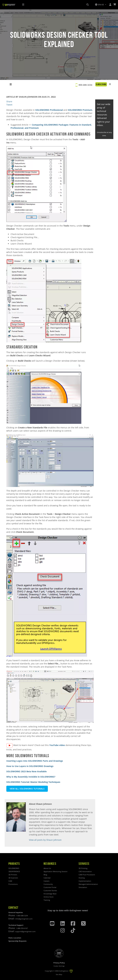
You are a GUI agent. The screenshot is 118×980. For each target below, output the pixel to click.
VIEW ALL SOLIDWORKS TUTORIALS (27, 789)
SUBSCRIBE (101, 84)
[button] (101, 5)
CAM (10, 881)
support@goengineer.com (25, 931)
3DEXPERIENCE (14, 871)
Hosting (82, 878)
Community (48, 884)
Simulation (83, 887)
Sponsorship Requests (17, 941)
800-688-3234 (85, 85)
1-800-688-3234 (22, 916)
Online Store (49, 897)
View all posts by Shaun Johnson (45, 840)
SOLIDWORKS (14, 868)
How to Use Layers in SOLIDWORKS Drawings (30, 766)
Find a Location (15, 938)
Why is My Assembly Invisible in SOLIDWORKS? (31, 777)
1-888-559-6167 (22, 928)
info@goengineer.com (24, 919)
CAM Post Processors (87, 875)
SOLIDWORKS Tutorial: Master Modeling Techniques (33, 782)
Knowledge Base (50, 894)
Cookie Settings (59, 966)
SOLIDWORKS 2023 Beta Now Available (26, 771)
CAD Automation (85, 871)
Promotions (13, 884)
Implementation (85, 881)
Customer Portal (50, 887)
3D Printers (13, 875)
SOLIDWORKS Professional (49, 110)
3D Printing (83, 868)
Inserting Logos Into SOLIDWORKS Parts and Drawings (35, 761)
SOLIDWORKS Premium (80, 110)
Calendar (47, 878)
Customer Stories (50, 890)
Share (9, 101)
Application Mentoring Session (56, 871)
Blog (45, 875)
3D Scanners (13, 878)
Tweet (9, 105)
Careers (46, 881)
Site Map (59, 974)
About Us (47, 868)
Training (47, 900)
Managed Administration (88, 884)
